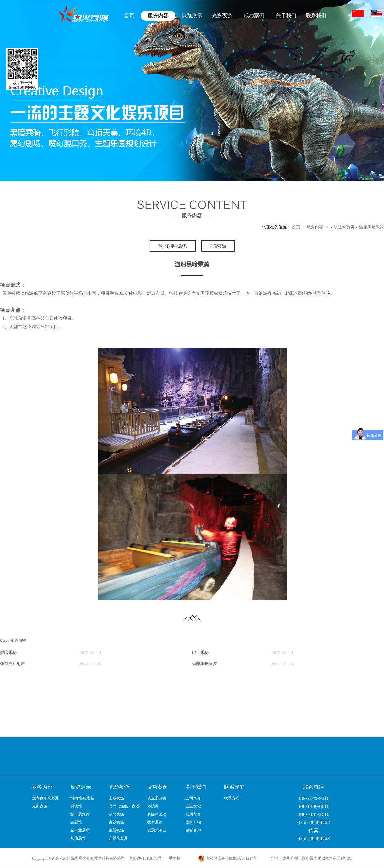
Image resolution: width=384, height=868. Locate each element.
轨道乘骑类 (344, 227)
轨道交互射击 (12, 664)
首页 (129, 16)
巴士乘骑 (200, 653)
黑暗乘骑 (8, 653)
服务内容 (315, 227)
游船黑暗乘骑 (372, 227)
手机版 (173, 858)
